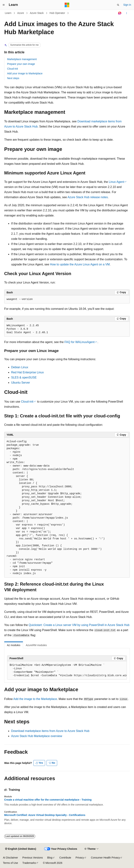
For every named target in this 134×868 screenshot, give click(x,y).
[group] (67, 670)
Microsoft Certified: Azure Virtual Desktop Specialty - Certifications (45, 815)
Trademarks (29, 863)
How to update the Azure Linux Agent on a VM (80, 264)
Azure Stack (37, 13)
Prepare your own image (21, 64)
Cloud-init (13, 69)
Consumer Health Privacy (105, 858)
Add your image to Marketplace (25, 73)
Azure (21, 13)
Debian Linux (20, 367)
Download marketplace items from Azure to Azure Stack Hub (50, 731)
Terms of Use (10, 863)
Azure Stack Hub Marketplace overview (37, 736)
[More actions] (127, 13)
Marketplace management (22, 59)
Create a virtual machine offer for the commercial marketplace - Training (48, 800)
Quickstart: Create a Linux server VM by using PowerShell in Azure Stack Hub (79, 625)
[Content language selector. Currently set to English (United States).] (21, 849)
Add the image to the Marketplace (35, 699)
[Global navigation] (4, 5)
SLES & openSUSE (24, 377)
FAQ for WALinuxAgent (80, 342)
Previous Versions (32, 858)
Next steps (13, 78)
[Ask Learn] (120, 13)
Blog (50, 858)
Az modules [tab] (14, 645)
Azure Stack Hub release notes (88, 197)
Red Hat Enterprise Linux (27, 372)
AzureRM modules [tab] (36, 645)
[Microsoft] (67, 5)
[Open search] (118, 5)
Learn (8, 13)
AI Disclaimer (10, 858)
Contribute (65, 858)
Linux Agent (116, 182)
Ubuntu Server (21, 383)
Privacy (80, 858)
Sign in (127, 5)
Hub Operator (57, 13)
